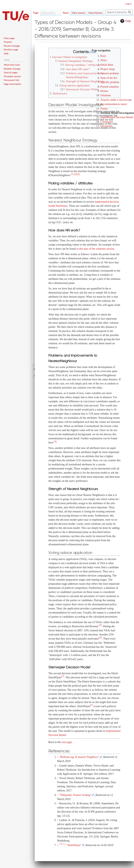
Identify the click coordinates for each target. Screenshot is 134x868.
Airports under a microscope (116, 100)
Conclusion (107, 122)
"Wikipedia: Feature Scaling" (75, 795)
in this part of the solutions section (95, 249)
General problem (110, 73)
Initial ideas (107, 65)
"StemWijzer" (74, 845)
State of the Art (109, 78)
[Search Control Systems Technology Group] (119, 12)
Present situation (110, 87)
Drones (104, 91)
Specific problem (110, 82)
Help (125, 21)
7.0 (61, 844)
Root (103, 56)
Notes (104, 60)
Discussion (106, 126)
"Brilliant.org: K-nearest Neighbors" (79, 757)
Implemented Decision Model (117, 117)
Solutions (106, 95)
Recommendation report (114, 104)
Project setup (108, 69)
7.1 (64, 844)
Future (104, 109)
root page (67, 742)
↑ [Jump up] (58, 757)
